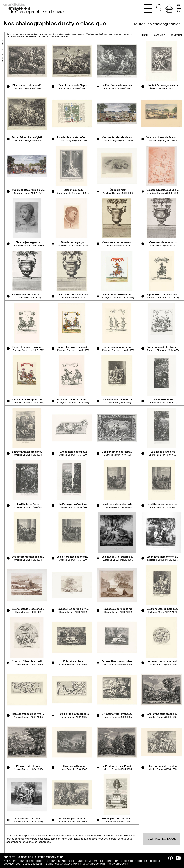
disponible (158, 35)
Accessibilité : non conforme (80, 861)
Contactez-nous (162, 839)
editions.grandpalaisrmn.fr (64, 864)
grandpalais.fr (118, 864)
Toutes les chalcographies (157, 24)
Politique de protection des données (36, 861)
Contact (9, 857)
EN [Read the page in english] (179, 11)
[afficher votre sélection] (169, 8)
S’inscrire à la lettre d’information (41, 857)
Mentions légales (111, 861)
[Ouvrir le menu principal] (148, 8)
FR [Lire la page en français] (179, 6)
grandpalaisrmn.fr (95, 864)
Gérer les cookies (135, 861)
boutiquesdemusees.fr (30, 864)
